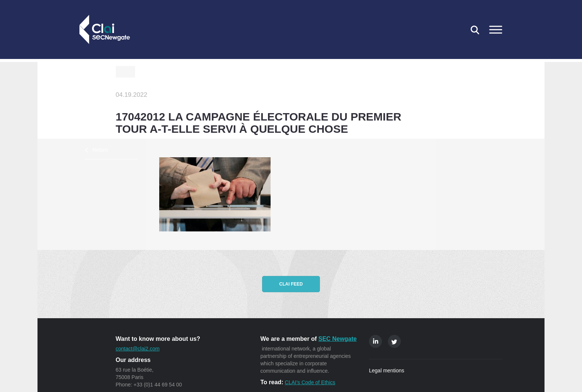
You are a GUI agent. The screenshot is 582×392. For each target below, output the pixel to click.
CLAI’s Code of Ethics (310, 382)
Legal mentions (387, 370)
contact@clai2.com (138, 349)
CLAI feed (291, 284)
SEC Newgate (338, 339)
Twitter (394, 341)
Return (100, 150)
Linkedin (375, 341)
